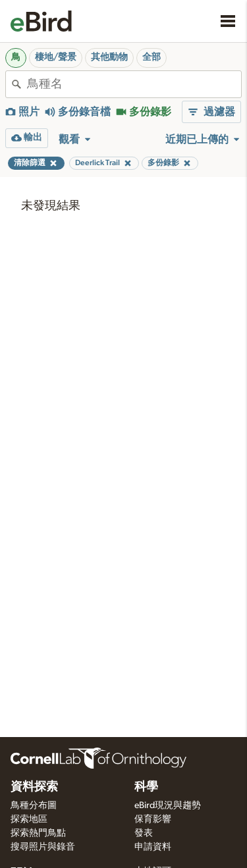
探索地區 (29, 819)
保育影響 (153, 819)
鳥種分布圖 (34, 805)
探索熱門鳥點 (38, 833)
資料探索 (34, 787)
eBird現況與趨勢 (168, 805)
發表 (144, 833)
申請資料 (153, 847)
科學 (146, 787)
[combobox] (134, 84)
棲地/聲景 (56, 57)
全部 (151, 57)
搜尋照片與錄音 (43, 847)
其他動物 (109, 57)
